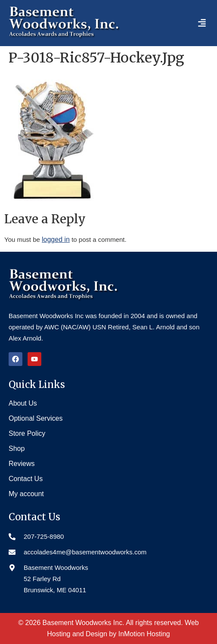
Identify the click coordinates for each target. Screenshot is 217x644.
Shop (17, 449)
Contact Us (26, 479)
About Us (23, 403)
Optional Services (36, 418)
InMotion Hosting (144, 634)
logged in (56, 239)
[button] (202, 23)
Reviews (22, 464)
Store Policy (27, 433)
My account (26, 494)
